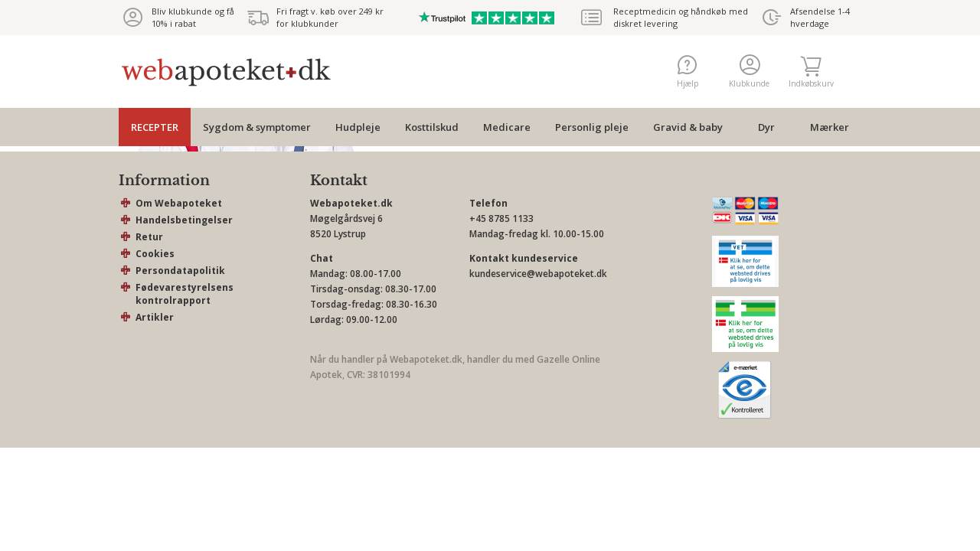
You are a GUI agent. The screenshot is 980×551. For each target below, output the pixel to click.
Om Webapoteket (179, 203)
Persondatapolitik (180, 271)
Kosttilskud (432, 127)
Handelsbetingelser (184, 220)
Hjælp (688, 71)
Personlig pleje (592, 127)
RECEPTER (155, 127)
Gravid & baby (688, 127)
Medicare (507, 127)
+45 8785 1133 (501, 218)
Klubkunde (749, 71)
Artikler (155, 317)
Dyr (766, 127)
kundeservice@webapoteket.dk (538, 274)
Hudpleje (358, 127)
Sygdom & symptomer (257, 127)
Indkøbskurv (811, 71)
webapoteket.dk (226, 72)
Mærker (830, 127)
